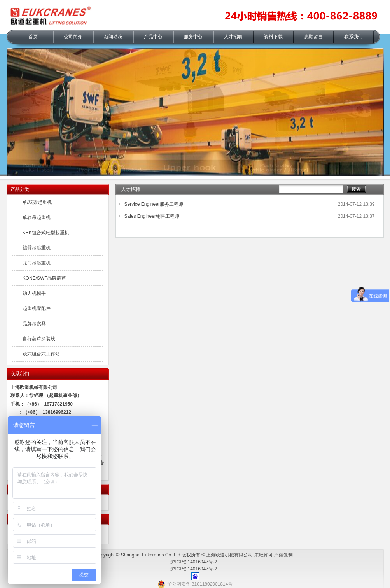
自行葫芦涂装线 (39, 339)
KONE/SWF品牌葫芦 (44, 278)
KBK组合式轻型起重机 (46, 233)
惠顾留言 (313, 37)
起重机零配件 (37, 308)
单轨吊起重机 (37, 217)
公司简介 (73, 37)
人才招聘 (233, 37)
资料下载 (273, 37)
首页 (33, 37)
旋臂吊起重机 (37, 248)
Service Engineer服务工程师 (154, 204)
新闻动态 (113, 37)
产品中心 (153, 37)
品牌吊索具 (34, 324)
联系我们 (353, 37)
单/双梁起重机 (37, 202)
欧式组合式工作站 (41, 354)
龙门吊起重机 (37, 263)
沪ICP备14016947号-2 (194, 562)
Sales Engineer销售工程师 (152, 216)
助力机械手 (34, 293)
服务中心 (193, 37)
